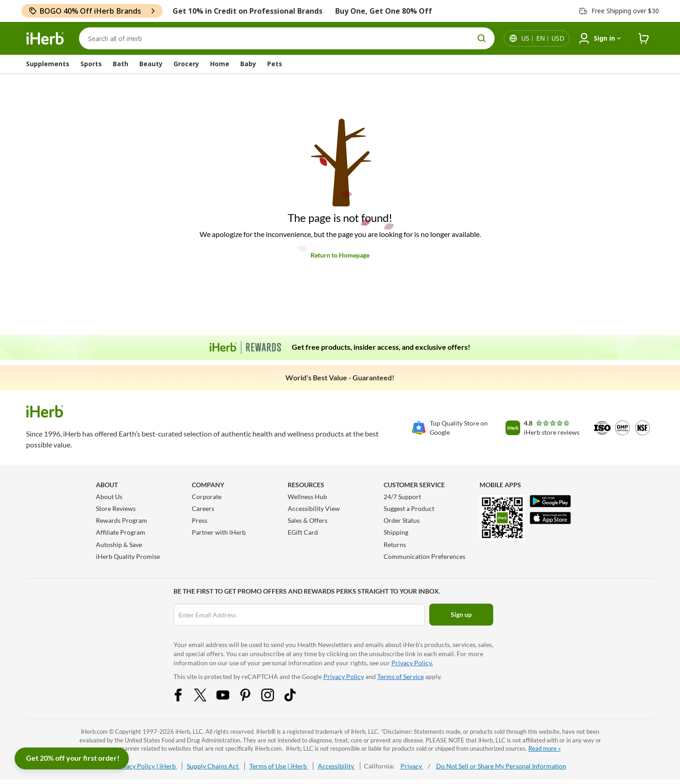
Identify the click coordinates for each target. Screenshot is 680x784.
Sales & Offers (308, 520)
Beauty (151, 64)
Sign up (461, 614)
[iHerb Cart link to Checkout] (644, 39)
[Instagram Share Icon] (274, 699)
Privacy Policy (344, 676)
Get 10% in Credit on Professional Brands (248, 11)
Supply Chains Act (213, 766)
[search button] (482, 38)
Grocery (186, 64)
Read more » (545, 748)
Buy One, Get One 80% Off (384, 11)
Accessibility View (314, 508)
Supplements (48, 64)
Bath (121, 64)
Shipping (396, 532)
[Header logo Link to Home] (45, 39)
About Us (109, 497)
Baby (248, 64)
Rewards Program (121, 520)
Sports (91, 64)
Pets (275, 64)
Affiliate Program (121, 532)
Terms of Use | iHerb (279, 766)
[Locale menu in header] (543, 38)
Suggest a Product (409, 508)
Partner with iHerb (219, 532)
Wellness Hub (307, 497)
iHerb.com (94, 731)
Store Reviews (116, 508)
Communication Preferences (424, 556)
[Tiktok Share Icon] (296, 699)
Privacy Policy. (412, 663)
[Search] (287, 38)
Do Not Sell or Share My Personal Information (501, 766)
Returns (395, 545)
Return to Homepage (340, 255)
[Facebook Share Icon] (184, 699)
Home (220, 64)
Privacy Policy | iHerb (146, 766)
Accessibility (337, 766)
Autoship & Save (119, 545)
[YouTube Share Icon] (229, 699)
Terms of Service (401, 676)
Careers (203, 508)
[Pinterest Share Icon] (251, 699)
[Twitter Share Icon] (206, 699)
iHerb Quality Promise (128, 556)
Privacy (412, 766)
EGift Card (303, 532)
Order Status (402, 520)
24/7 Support (402, 497)
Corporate (207, 497)
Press (200, 520)
